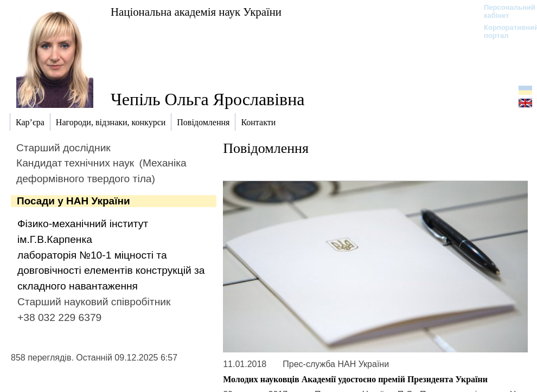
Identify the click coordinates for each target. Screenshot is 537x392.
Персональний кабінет (504, 11)
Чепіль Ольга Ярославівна (208, 99)
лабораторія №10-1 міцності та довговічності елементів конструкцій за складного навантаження (111, 271)
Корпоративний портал (504, 31)
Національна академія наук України (196, 12)
